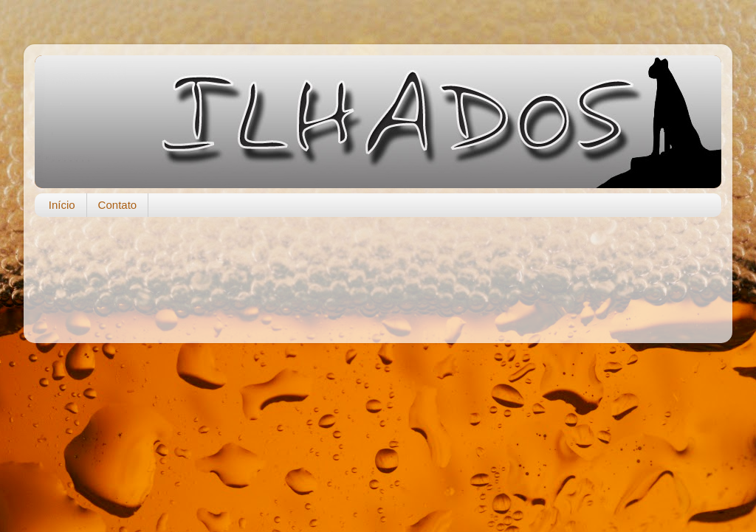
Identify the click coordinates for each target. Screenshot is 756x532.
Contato (118, 205)
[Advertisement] (378, 272)
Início (62, 205)
